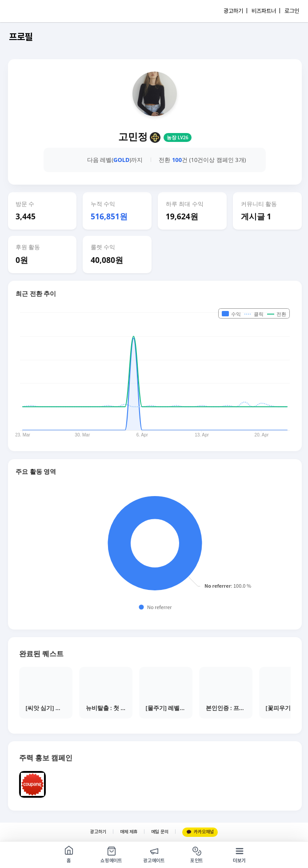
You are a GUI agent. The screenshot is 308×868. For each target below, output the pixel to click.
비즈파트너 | (266, 11)
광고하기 (98, 832)
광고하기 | (236, 11)
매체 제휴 (129, 832)
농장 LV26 (178, 137)
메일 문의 (160, 832)
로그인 (292, 11)
